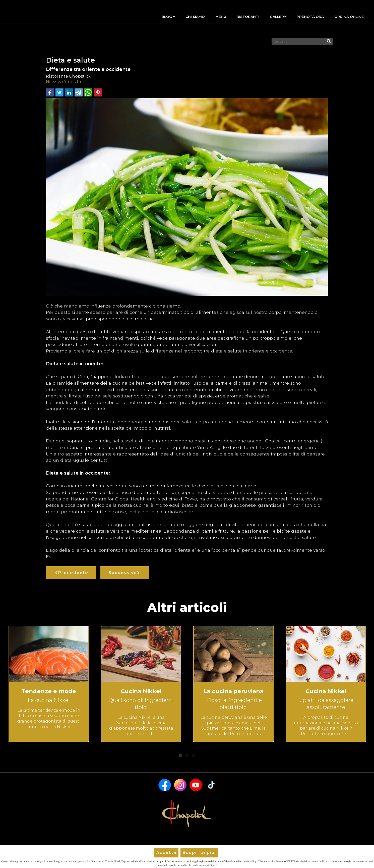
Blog (168, 17)
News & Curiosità (64, 82)
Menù (221, 17)
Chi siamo (195, 17)
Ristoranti (248, 17)
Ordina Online (349, 17)
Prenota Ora (310, 17)
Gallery (278, 17)
